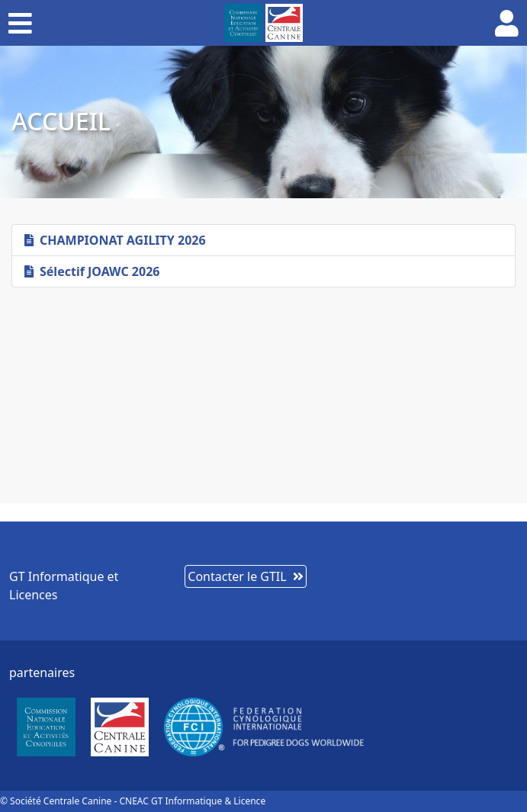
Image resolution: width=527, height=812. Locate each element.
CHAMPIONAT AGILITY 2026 (115, 240)
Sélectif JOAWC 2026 (92, 271)
